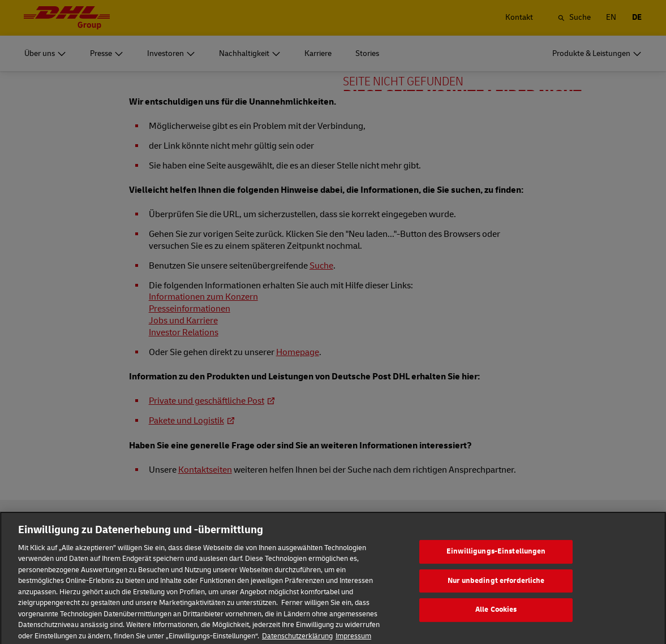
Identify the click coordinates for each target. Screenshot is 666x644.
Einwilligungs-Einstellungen (496, 560)
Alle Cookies (496, 618)
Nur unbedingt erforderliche (496, 589)
